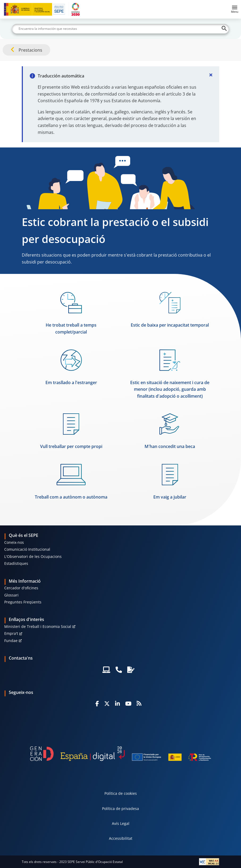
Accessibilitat (121, 838)
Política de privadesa (120, 809)
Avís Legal (121, 823)
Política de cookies (121, 793)
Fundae (11, 641)
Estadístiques (16, 563)
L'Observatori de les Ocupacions (33, 556)
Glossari (11, 595)
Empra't (11, 633)
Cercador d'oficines (21, 588)
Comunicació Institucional (27, 549)
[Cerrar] (211, 75)
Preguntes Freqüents (23, 602)
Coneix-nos (14, 542)
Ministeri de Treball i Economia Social (38, 626)
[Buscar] (120, 29)
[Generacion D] (121, 754)
